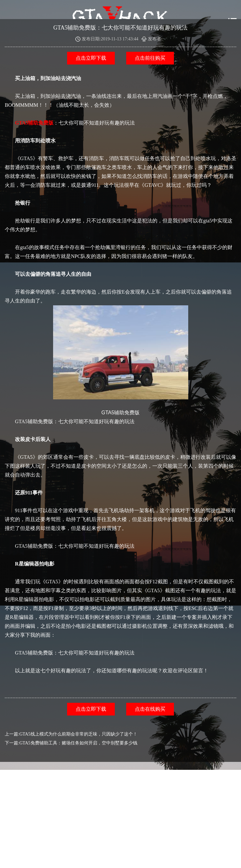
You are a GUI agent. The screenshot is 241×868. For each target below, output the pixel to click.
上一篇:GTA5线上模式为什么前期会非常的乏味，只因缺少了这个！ (71, 734)
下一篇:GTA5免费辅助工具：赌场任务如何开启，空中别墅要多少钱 (71, 743)
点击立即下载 (91, 58)
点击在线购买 (150, 709)
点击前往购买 (150, 58)
